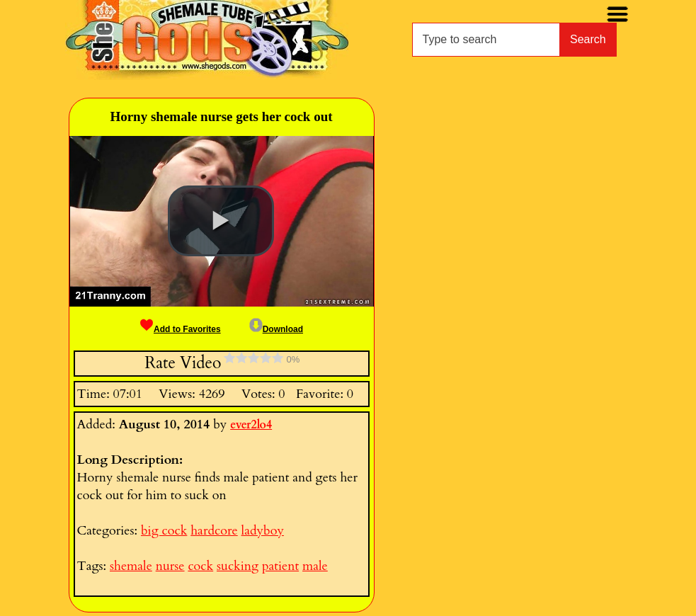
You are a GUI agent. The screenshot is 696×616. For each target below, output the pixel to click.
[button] (221, 221)
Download (276, 329)
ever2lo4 (251, 425)
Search (588, 39)
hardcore (214, 531)
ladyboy (263, 531)
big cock (164, 531)
